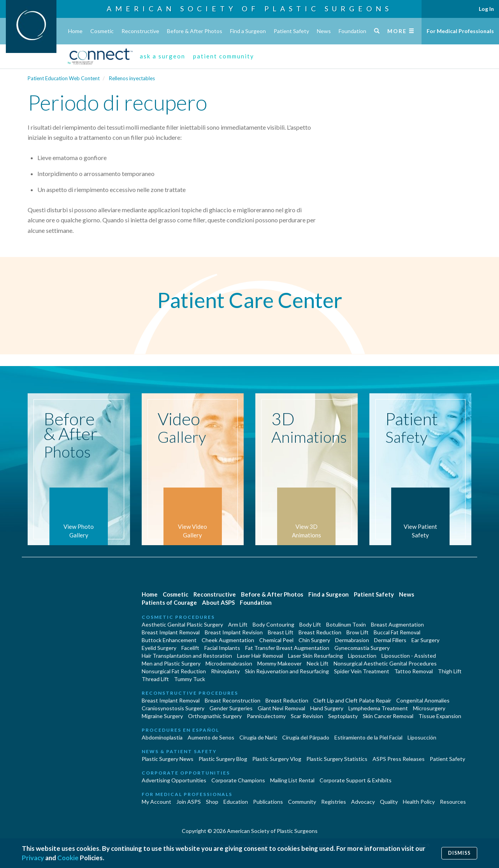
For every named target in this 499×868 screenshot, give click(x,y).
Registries (334, 802)
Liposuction (362, 656)
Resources (453, 802)
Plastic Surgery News (168, 759)
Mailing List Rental (292, 780)
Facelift (190, 648)
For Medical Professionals (460, 31)
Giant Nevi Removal (281, 708)
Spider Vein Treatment (362, 671)
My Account (156, 802)
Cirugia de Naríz (258, 737)
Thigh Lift (450, 671)
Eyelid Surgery (159, 648)
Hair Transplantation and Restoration (187, 656)
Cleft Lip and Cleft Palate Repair (352, 700)
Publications (268, 802)
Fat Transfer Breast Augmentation (287, 648)
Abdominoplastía (162, 737)
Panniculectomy (266, 716)
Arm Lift (238, 624)
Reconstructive (140, 31)
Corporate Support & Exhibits (356, 780)
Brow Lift (358, 632)
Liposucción (422, 737)
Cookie (68, 858)
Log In (486, 9)
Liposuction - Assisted (409, 656)
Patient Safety (291, 31)
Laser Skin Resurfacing (315, 656)
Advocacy (363, 802)
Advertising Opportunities (174, 780)
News (324, 31)
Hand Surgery (327, 708)
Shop (212, 802)
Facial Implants (222, 648)
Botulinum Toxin (346, 624)
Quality (389, 802)
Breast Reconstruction (233, 700)
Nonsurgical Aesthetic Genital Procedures (385, 663)
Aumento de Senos (211, 737)
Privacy (33, 858)
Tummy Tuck (190, 679)
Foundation (352, 31)
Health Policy (419, 802)
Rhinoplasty (225, 671)
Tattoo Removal (414, 671)
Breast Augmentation (397, 624)
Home (75, 31)
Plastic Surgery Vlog (277, 759)
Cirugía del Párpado (306, 737)
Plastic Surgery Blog (223, 759)
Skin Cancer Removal (388, 716)
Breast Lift (281, 632)
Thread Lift (155, 679)
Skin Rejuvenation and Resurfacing (287, 671)
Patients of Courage (169, 602)
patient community (224, 56)
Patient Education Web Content (64, 78)
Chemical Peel (276, 640)
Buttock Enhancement (169, 640)
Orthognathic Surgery (215, 716)
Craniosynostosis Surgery (173, 708)
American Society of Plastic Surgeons (249, 9)
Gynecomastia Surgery (362, 648)
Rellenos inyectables (132, 78)
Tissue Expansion (440, 716)
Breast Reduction (320, 632)
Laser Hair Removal (260, 656)
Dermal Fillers (390, 640)
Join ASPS (189, 802)
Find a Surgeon (248, 31)
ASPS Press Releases (399, 759)
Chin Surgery (314, 640)
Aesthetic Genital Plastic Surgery (182, 624)
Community (302, 802)
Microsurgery (429, 708)
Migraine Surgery (162, 716)
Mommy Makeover (279, 663)
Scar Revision (307, 716)
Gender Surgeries (231, 708)
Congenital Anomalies (423, 700)
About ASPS (218, 602)
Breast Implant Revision (234, 632)
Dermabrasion (352, 640)
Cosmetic (102, 31)
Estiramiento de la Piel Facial (368, 737)
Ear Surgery (425, 640)
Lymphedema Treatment (378, 708)
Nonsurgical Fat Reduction (174, 671)
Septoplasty (343, 716)
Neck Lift (318, 663)
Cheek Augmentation (228, 640)
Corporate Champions (238, 780)
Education (236, 802)
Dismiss (459, 853)
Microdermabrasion (229, 663)
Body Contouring (273, 624)
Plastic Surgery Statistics (337, 759)
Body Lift (310, 624)
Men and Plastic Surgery (171, 663)
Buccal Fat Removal (397, 632)
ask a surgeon (163, 56)
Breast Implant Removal (171, 632)
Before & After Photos (195, 31)
